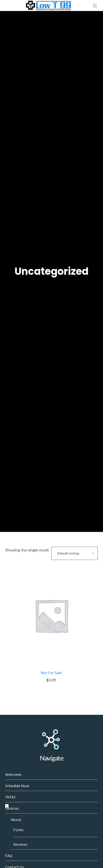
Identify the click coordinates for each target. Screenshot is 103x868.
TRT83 (10, 797)
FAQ (9, 856)
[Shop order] (75, 553)
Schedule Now (17, 786)
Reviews (20, 844)
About (16, 820)
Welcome (13, 775)
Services (12, 808)
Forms (18, 830)
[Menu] (94, 6)
